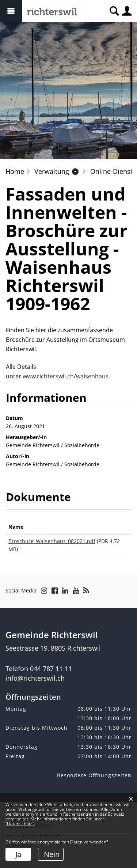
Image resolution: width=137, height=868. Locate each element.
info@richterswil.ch (35, 678)
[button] (52, 171)
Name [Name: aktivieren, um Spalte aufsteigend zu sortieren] (16, 527)
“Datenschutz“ (20, 824)
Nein (52, 854)
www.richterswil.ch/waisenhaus (66, 376)
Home (15, 171)
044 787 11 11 (51, 669)
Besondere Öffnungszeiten (94, 775)
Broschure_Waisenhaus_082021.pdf (52, 541)
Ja (18, 854)
